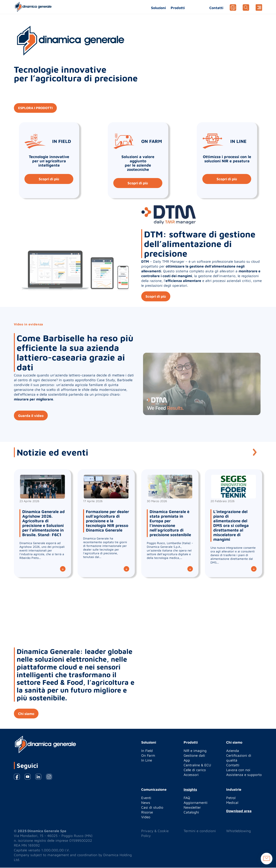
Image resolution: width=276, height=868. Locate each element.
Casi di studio (152, 808)
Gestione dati (194, 756)
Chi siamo (27, 714)
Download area (239, 811)
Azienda (233, 751)
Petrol (231, 798)
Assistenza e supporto (244, 775)
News (146, 803)
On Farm (148, 756)
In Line (147, 761)
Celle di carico (195, 770)
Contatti (216, 8)
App (187, 761)
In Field (147, 751)
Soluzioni (158, 8)
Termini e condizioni (200, 831)
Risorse (147, 813)
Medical (232, 803)
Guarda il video (31, 416)
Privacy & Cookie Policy (155, 834)
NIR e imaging (195, 751)
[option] (138, 375)
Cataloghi (191, 813)
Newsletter (192, 808)
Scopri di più (49, 179)
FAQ (187, 798)
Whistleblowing (239, 831)
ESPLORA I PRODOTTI (37, 108)
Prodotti (178, 8)
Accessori (191, 775)
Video (146, 817)
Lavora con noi (238, 770)
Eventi (146, 798)
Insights (190, 790)
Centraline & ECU (197, 765)
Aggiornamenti (196, 803)
